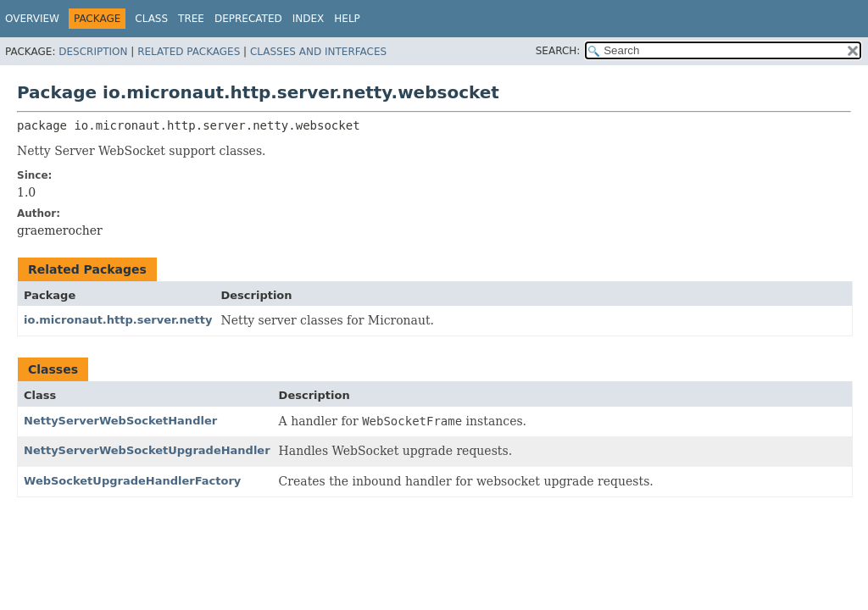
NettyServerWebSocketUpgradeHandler (147, 450)
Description (93, 52)
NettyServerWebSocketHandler (120, 421)
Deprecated (248, 19)
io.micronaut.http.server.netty (118, 320)
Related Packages (189, 52)
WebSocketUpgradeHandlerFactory (132, 481)
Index (309, 19)
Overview (32, 19)
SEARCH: (558, 51)
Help (347, 19)
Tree (191, 19)
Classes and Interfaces (318, 52)
